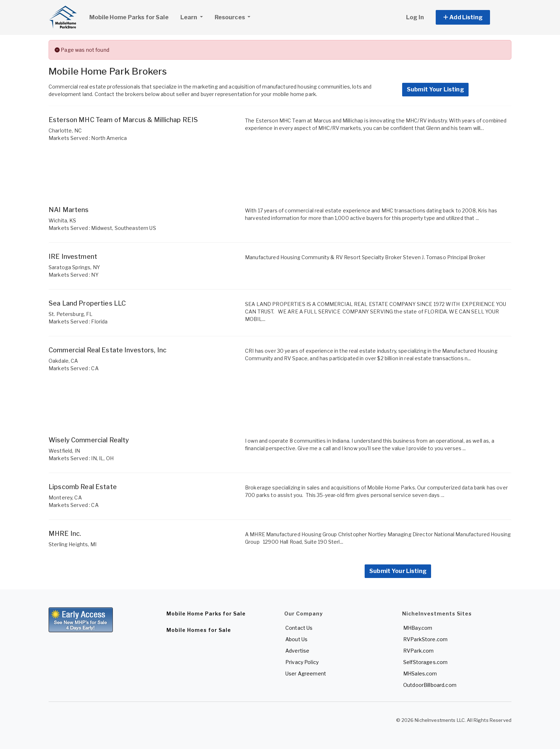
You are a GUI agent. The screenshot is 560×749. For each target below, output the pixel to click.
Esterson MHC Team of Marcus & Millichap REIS (123, 120)
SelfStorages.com (425, 662)
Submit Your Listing (435, 89)
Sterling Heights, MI (72, 544)
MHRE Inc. (65, 534)
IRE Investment (73, 257)
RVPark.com (418, 651)
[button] (471, 17)
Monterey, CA (65, 497)
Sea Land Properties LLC (87, 303)
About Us (296, 639)
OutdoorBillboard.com (430, 685)
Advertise (297, 651)
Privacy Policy (302, 662)
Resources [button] (230, 17)
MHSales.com (420, 673)
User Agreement (306, 673)
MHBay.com (418, 628)
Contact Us (299, 628)
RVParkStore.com (425, 639)
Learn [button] (194, 16)
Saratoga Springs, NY (74, 267)
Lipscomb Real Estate (83, 487)
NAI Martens (69, 210)
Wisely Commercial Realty (89, 440)
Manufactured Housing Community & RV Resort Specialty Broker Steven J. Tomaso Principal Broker (365, 257)
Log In (415, 17)
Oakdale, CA (63, 361)
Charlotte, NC (65, 130)
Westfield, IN (64, 451)
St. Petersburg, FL (71, 314)
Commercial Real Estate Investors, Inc (107, 350)
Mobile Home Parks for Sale (129, 17)
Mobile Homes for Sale (199, 630)
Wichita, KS (62, 220)
